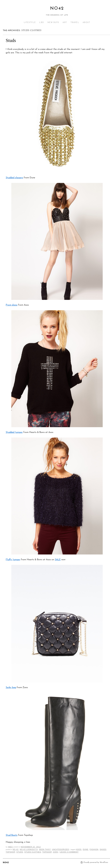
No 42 (16, 849)
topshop (47, 852)
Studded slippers (14, 178)
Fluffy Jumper (13, 560)
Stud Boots (12, 835)
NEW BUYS (53, 22)
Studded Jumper (14, 432)
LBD (42, 22)
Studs (11, 40)
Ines (10, 847)
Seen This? (45, 849)
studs (20, 852)
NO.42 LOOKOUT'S (29, 849)
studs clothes (33, 852)
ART (65, 22)
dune (86, 849)
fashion (94, 849)
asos (79, 849)
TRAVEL (75, 22)
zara (56, 852)
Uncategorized (61, 849)
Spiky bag (11, 688)
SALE (58, 560)
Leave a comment (69, 852)
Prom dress (12, 305)
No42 (57, 9)
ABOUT (86, 22)
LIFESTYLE (30, 22)
